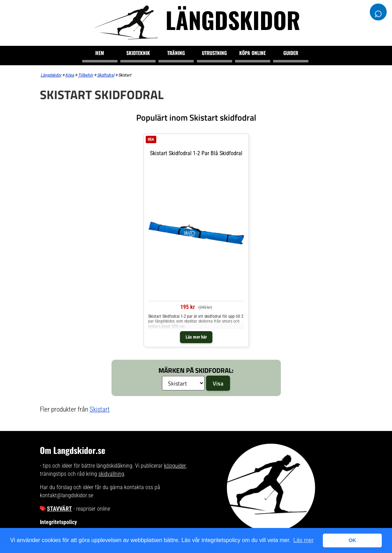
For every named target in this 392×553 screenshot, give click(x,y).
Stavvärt (59, 509)
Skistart (100, 409)
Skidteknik (138, 53)
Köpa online (252, 53)
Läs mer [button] (303, 540)
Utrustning (214, 53)
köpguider (175, 466)
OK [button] (352, 540)
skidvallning (111, 474)
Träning (176, 53)
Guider (291, 53)
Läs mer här (196, 337)
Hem (100, 53)
